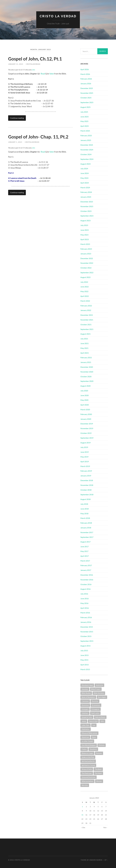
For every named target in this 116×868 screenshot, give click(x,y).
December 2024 (87, 145)
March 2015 (85, 669)
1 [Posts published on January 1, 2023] (82, 807)
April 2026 (85, 69)
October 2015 (86, 636)
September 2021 (87, 329)
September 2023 (87, 216)
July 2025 (84, 112)
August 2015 (85, 646)
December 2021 (87, 315)
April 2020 (85, 405)
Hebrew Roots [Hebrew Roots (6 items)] (100, 717)
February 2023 (86, 249)
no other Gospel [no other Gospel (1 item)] (87, 741)
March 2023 (85, 244)
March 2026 (85, 74)
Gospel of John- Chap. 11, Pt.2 (38, 137)
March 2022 (85, 301)
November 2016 (87, 580)
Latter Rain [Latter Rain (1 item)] (86, 725)
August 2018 (85, 499)
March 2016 (85, 613)
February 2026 (86, 79)
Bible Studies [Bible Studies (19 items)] (86, 693)
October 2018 (86, 490)
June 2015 (85, 655)
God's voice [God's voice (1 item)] (95, 713)
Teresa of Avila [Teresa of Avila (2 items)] (87, 769)
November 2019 (87, 428)
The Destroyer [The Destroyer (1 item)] (87, 773)
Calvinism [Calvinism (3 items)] (85, 701)
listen (52, 74)
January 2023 (86, 254)
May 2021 (84, 348)
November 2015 (87, 632)
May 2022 (84, 291)
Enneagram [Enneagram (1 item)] (95, 709)
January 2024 (86, 197)
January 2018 (86, 528)
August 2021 (85, 334)
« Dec (83, 827)
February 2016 (86, 617)
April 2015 (85, 665)
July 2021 (84, 339)
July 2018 (84, 504)
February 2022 (86, 306)
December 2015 (87, 627)
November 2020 (87, 372)
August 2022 (85, 277)
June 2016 (85, 598)
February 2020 (86, 414)
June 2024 (85, 173)
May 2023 (84, 235)
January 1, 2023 (15, 142)
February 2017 (86, 565)
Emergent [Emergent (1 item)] (85, 709)
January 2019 (86, 476)
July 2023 (84, 225)
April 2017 (85, 556)
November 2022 (87, 263)
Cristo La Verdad (58, 16)
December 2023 (87, 202)
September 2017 (87, 537)
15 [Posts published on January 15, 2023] (82, 815)
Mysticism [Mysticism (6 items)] (85, 737)
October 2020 (86, 376)
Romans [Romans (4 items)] (99, 753)
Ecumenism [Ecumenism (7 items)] (96, 705)
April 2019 (85, 461)
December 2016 (87, 575)
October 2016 (86, 584)
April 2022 (85, 296)
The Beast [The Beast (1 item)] (98, 769)
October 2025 (86, 98)
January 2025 (86, 140)
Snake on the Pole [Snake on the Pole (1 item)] (88, 757)
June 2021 (85, 343)
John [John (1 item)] (102, 721)
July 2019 (84, 447)
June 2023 (85, 230)
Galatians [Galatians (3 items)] (85, 713)
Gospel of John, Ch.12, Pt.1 (35, 59)
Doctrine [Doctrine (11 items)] (95, 701)
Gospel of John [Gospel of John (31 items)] (87, 717)
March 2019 (85, 466)
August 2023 (85, 220)
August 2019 (85, 443)
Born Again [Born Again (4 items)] (102, 697)
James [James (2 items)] (84, 721)
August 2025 (85, 107)
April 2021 (85, 353)
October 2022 (86, 268)
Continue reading (17, 118)
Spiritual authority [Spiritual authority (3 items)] (88, 761)
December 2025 (87, 88)
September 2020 (87, 381)
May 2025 (84, 121)
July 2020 (84, 391)
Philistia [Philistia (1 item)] (102, 745)
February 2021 (86, 357)
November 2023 (87, 206)
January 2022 (86, 310)
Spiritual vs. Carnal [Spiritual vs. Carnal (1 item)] (88, 765)
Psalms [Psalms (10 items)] (84, 749)
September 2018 (87, 494)
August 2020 (85, 386)
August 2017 (85, 542)
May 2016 (84, 603)
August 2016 (85, 589)
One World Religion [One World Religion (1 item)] (89, 745)
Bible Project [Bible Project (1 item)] (96, 689)
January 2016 (86, 622)
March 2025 (85, 131)
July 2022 (84, 282)
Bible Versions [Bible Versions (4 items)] (99, 693)
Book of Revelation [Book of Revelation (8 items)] (88, 697)
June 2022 (85, 287)
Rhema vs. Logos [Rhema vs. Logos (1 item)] (87, 753)
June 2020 (85, 395)
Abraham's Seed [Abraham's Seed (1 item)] (87, 685)
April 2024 (85, 183)
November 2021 (87, 320)
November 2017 (87, 532)
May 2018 (84, 513)
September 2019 (87, 438)
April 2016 (85, 608)
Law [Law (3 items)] (94, 725)
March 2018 (85, 518)
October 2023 (86, 211)
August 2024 (85, 164)
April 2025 (85, 126)
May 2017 (84, 551)
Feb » (105, 827)
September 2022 (87, 272)
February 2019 (86, 471)
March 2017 (85, 561)
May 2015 (84, 660)
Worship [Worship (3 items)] (85, 785)
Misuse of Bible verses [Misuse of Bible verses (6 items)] (89, 733)
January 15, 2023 (16, 64)
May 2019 (84, 457)
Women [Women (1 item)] (99, 781)
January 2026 (86, 83)
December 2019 (87, 424)
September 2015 (87, 641)
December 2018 (87, 480)
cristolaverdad (33, 64)
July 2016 (84, 594)
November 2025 (87, 93)
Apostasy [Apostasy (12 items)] (85, 689)
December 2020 (87, 367)
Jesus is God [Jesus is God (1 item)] (93, 721)
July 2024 (84, 168)
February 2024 (86, 192)
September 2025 (87, 102)
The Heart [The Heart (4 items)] (98, 773)
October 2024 (86, 154)
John (34, 70)
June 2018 (85, 509)
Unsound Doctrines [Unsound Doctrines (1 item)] (89, 777)
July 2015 (84, 650)
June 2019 (85, 452)
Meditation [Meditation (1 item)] (86, 729)
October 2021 (86, 324)
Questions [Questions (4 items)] (93, 749)
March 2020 (85, 409)
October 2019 (86, 433)
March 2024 (85, 187)
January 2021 (86, 362)
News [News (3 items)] (94, 737)
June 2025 (85, 117)
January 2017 (86, 570)
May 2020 (84, 400)
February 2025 (86, 135)
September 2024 (87, 159)
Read (43, 74)
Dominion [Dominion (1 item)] (85, 705)
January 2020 (86, 419)
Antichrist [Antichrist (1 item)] (99, 685)
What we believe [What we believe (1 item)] (87, 781)
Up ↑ (106, 860)
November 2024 (87, 150)
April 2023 (85, 239)
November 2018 (87, 485)
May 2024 (84, 178)
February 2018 (86, 523)
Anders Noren (96, 860)
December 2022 (87, 258)
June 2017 (85, 546)
